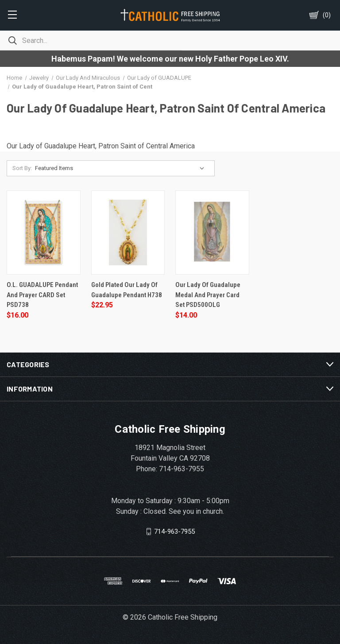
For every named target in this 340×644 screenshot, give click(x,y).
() (327, 15)
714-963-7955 (174, 531)
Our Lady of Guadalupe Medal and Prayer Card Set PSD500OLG (208, 295)
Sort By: (22, 168)
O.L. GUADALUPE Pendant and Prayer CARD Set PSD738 (42, 295)
